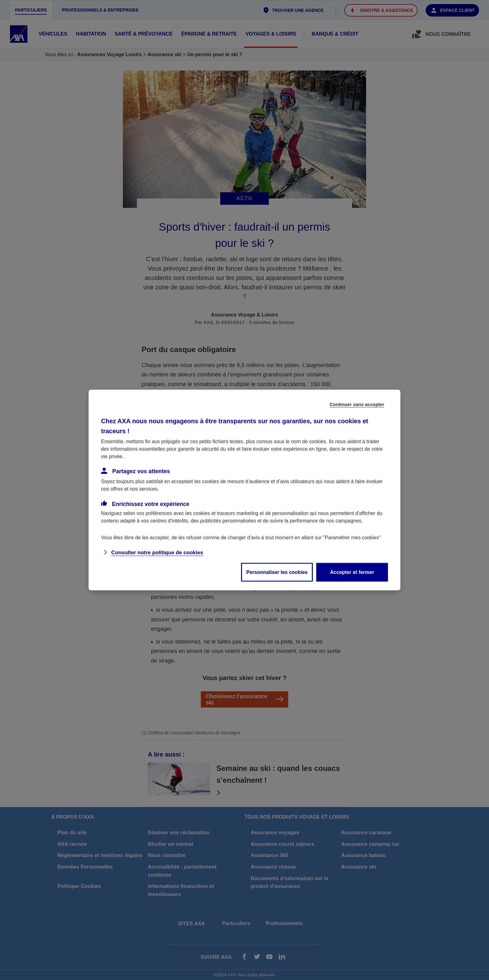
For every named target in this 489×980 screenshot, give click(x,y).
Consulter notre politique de (157, 553)
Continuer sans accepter (357, 404)
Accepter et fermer (352, 572)
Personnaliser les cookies (277, 572)
